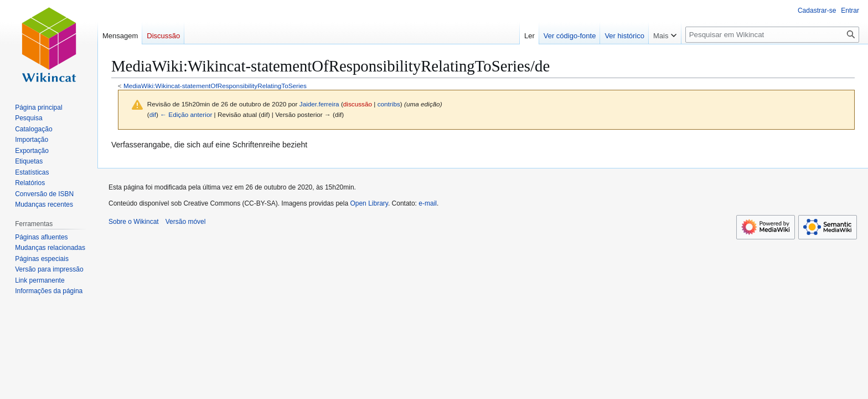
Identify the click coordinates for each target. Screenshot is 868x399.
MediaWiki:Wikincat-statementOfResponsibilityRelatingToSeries (215, 86)
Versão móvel (186, 222)
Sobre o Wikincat (134, 222)
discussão (358, 104)
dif (153, 114)
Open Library (369, 203)
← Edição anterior (186, 114)
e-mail (428, 203)
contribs (389, 104)
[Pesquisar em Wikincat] (772, 35)
